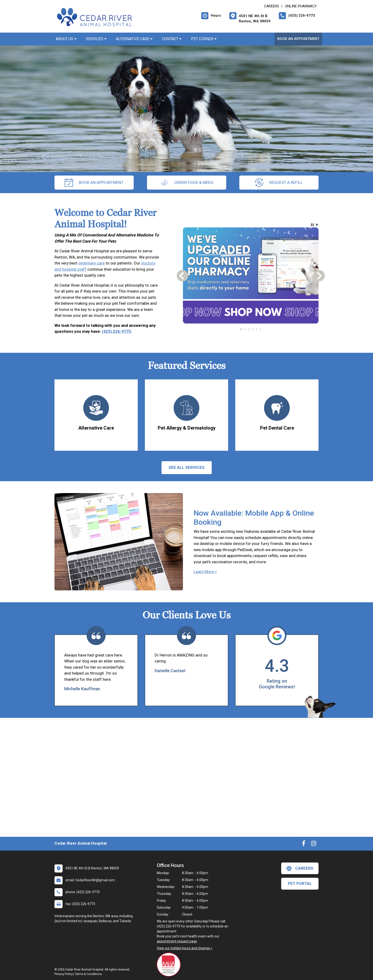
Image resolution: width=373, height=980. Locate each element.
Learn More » (205, 572)
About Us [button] (66, 39)
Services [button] (96, 39)
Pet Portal (300, 883)
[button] (312, 225)
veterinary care (91, 263)
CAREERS (272, 6)
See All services (187, 467)
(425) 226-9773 (116, 331)
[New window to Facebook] (304, 844)
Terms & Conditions (88, 974)
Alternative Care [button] (134, 39)
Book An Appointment (298, 39)
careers (300, 868)
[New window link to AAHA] (170, 965)
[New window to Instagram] (314, 844)
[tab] (241, 329)
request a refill (279, 183)
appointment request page (177, 941)
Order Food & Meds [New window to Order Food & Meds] (187, 183)
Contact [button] (172, 39)
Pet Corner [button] (204, 39)
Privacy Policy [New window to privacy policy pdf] (64, 974)
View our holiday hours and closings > (185, 948)
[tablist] (251, 329)
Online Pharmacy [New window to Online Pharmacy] (301, 6)
